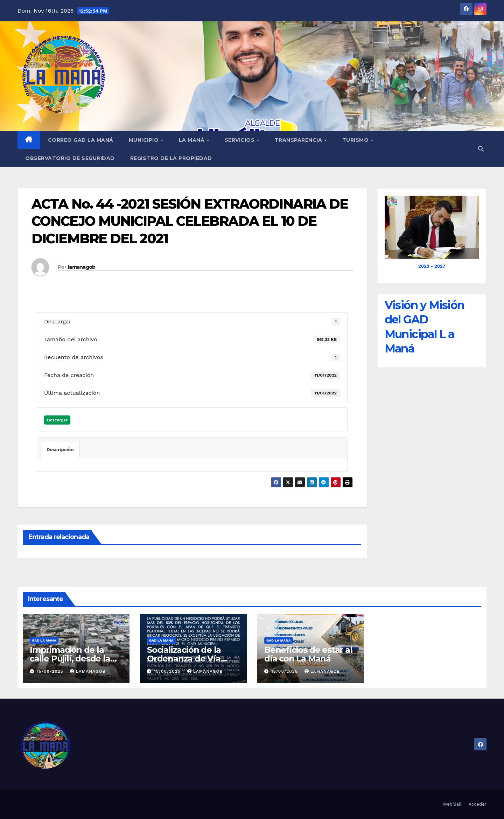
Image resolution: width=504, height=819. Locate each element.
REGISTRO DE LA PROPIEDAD (171, 158)
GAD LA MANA (44, 640)
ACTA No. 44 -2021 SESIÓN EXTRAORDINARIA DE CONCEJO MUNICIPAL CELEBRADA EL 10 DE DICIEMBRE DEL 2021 (190, 221)
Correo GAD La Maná (81, 140)
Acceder (478, 804)
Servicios (240, 140)
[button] (481, 149)
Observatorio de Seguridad (70, 158)
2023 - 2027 (432, 266)
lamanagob (82, 267)
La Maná (192, 140)
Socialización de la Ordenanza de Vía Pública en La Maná (187, 659)
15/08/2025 (51, 671)
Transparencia (299, 140)
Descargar (57, 420)
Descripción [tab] (60, 450)
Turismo (356, 140)
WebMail (452, 804)
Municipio (145, 140)
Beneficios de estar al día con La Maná (308, 654)
